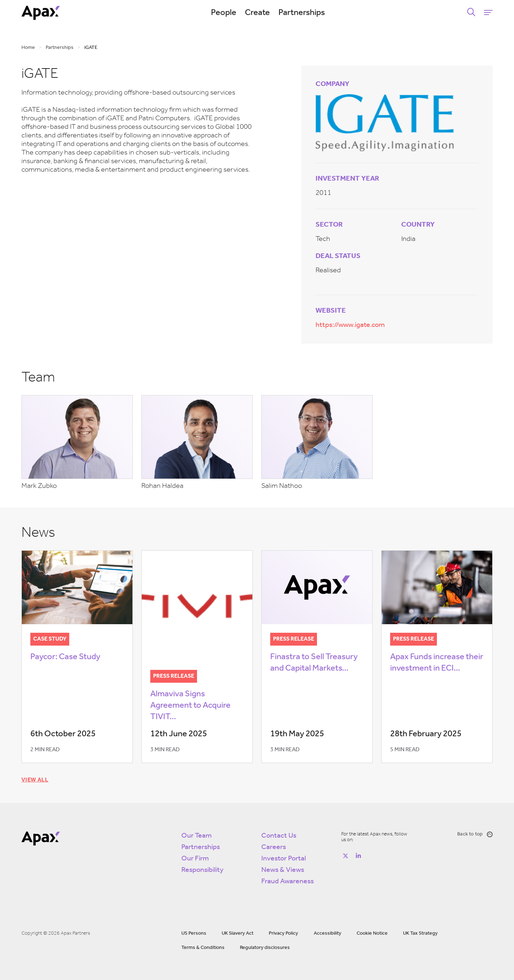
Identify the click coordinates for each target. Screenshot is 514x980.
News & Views (283, 870)
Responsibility (202, 870)
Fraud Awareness (288, 882)
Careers (274, 847)
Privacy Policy (283, 933)
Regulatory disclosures (265, 948)
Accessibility (327, 933)
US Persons (194, 933)
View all (35, 780)
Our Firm (195, 859)
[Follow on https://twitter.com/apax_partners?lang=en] (346, 856)
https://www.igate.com (350, 325)
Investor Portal (284, 859)
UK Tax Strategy (420, 933)
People (224, 13)
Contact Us (279, 836)
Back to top (475, 834)
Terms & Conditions (203, 948)
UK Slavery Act (238, 933)
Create (257, 13)
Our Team (196, 836)
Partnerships (302, 13)
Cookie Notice (372, 933)
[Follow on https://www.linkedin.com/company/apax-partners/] (358, 856)
